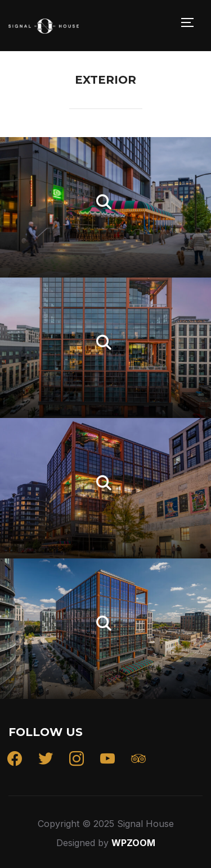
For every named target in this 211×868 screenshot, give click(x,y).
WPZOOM (133, 843)
